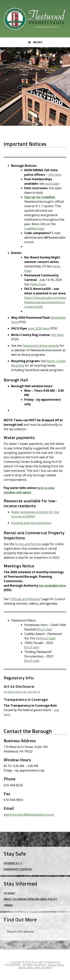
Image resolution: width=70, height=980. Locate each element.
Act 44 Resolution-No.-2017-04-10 (22, 692)
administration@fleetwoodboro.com (29, 815)
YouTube (44, 629)
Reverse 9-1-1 (13, 863)
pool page (52, 184)
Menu (38, 42)
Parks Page (38, 284)
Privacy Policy (56, 965)
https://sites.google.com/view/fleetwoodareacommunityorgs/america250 (45, 302)
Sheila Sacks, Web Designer (35, 967)
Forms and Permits (28, 544)
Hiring (8, 905)
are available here (52, 586)
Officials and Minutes (25, 599)
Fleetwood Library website (41, 346)
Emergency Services (18, 869)
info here (55, 175)
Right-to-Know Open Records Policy (30, 899)
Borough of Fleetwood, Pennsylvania (35, 19)
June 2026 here (39, 328)
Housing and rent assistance (31, 523)
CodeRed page (34, 228)
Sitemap (10, 893)
